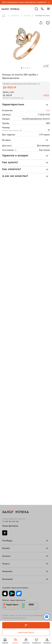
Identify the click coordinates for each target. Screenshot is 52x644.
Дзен (5, 533)
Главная (4, 16)
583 (48, 123)
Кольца (27, 16)
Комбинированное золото (36, 119)
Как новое (44, 150)
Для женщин (43, 146)
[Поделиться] (41, 23)
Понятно (26, 637)
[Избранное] (48, 23)
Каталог (15, 16)
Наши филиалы (10, 526)
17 (49, 130)
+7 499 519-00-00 (10, 522)
